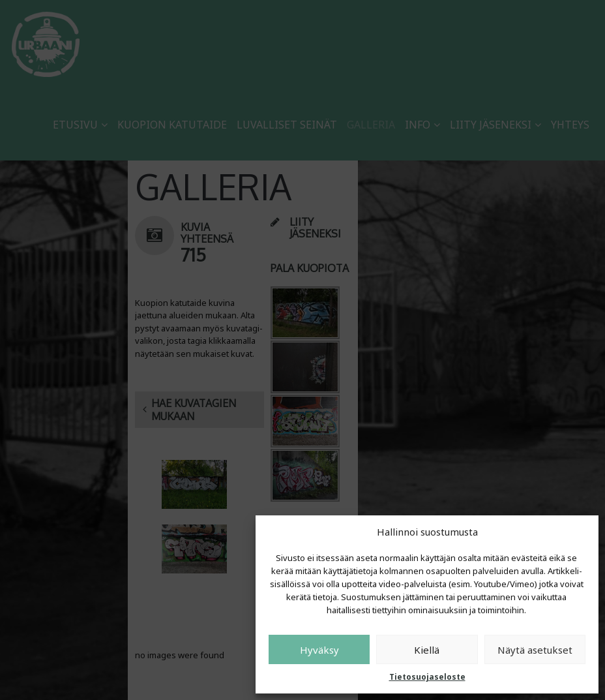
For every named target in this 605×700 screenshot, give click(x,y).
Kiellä (427, 650)
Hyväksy (319, 650)
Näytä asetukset (535, 650)
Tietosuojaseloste (427, 677)
